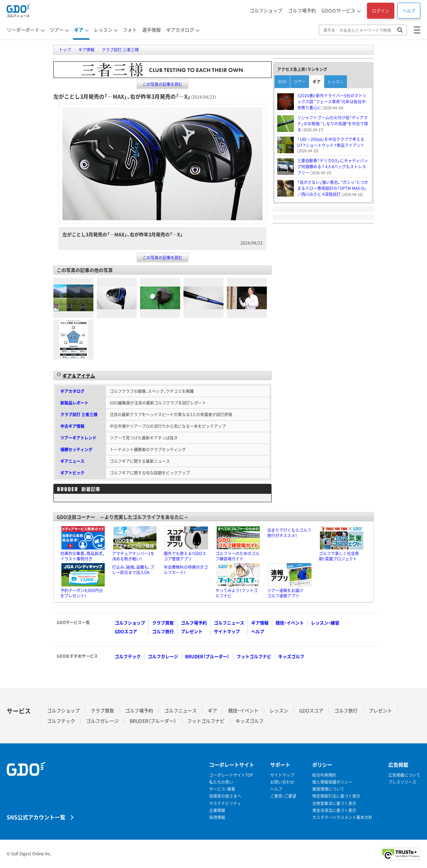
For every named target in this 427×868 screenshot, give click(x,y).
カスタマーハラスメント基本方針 (342, 818)
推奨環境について (328, 789)
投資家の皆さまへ (225, 796)
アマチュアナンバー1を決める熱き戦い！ (133, 556)
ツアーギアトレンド (78, 438)
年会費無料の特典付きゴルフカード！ (186, 570)
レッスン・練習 (325, 623)
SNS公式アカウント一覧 (36, 817)
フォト (130, 30)
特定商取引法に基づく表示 (336, 796)
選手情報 (151, 30)
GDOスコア (126, 631)
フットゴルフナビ (254, 656)
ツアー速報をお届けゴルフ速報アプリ (285, 593)
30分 (282, 82)
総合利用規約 (324, 775)
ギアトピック (72, 473)
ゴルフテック (128, 656)
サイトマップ (227, 631)
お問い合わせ (282, 782)
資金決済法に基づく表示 (334, 811)
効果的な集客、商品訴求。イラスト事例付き (83, 556)
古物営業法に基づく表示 (334, 804)
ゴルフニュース (229, 623)
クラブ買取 (163, 623)
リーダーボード (23, 30)
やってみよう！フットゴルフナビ (237, 593)
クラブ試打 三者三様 (79, 415)
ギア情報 (260, 623)
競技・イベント (290, 623)
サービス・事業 (222, 789)
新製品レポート (74, 403)
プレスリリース (402, 782)
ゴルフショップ (266, 10)
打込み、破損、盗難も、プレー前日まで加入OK (133, 570)
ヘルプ (409, 10)
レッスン (103, 30)
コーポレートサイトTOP (231, 775)
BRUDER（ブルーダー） (207, 656)
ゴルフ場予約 (302, 10)
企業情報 (217, 811)
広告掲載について (404, 775)
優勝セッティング (76, 449)
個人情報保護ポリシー (332, 782)
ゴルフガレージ (163, 656)
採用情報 (217, 818)
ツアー (57, 30)
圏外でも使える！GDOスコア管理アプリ (185, 556)
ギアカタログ (180, 30)
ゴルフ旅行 (163, 631)
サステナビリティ (225, 804)
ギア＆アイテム (79, 376)
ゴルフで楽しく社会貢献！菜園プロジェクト (339, 556)
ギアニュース (72, 461)
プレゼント (192, 631)
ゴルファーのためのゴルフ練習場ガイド (238, 556)
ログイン (381, 10)
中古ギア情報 (72, 426)
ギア (79, 30)
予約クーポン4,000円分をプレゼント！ (82, 593)
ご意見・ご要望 (283, 796)
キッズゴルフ (291, 656)
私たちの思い (221, 782)
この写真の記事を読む (162, 84)
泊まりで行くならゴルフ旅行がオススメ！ (289, 533)
